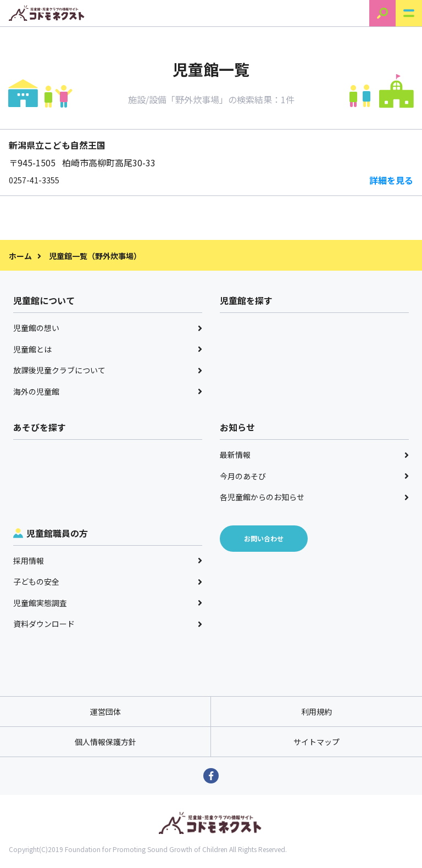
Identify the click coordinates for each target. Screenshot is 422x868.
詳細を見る (391, 180)
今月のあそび (314, 476)
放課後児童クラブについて (108, 370)
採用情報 (108, 561)
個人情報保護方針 (105, 742)
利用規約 (316, 712)
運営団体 (105, 712)
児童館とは (108, 349)
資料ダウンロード (108, 624)
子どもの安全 (108, 581)
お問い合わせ (264, 538)
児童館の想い (108, 328)
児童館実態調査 (108, 603)
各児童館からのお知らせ (314, 497)
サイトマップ (316, 742)
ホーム (20, 256)
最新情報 (314, 455)
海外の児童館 (108, 391)
